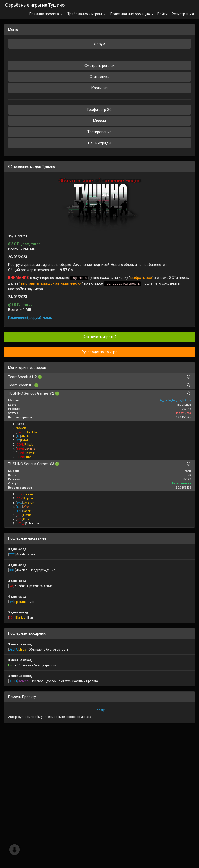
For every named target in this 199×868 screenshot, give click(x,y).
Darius (21, 618)
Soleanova (33, 523)
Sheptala (31, 432)
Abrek (25, 436)
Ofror (26, 507)
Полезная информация (132, 14)
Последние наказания (27, 538)
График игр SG (99, 110)
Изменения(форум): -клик (30, 317)
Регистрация (183, 14)
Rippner (28, 499)
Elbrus (27, 515)
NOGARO (22, 428)
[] (21, 432)
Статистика (99, 77)
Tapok (27, 511)
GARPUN (29, 503)
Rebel (24, 440)
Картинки (99, 88)
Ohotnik (30, 453)
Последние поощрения (28, 633)
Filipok (29, 445)
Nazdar (20, 586)
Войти (162, 14)
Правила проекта (46, 14)
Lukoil (20, 424)
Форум (99, 44)
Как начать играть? (100, 337)
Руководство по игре (99, 352)
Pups (28, 457)
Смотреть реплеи (99, 66)
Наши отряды (100, 143)
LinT (11, 665)
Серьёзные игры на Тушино (35, 5)
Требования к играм (86, 14)
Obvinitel (30, 449)
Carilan (28, 494)
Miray (22, 650)
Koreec (23, 681)
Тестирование (99, 132)
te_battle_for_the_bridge (176, 401)
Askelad (22, 554)
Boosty (100, 710)
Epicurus (20, 602)
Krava (27, 519)
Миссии (99, 121)
